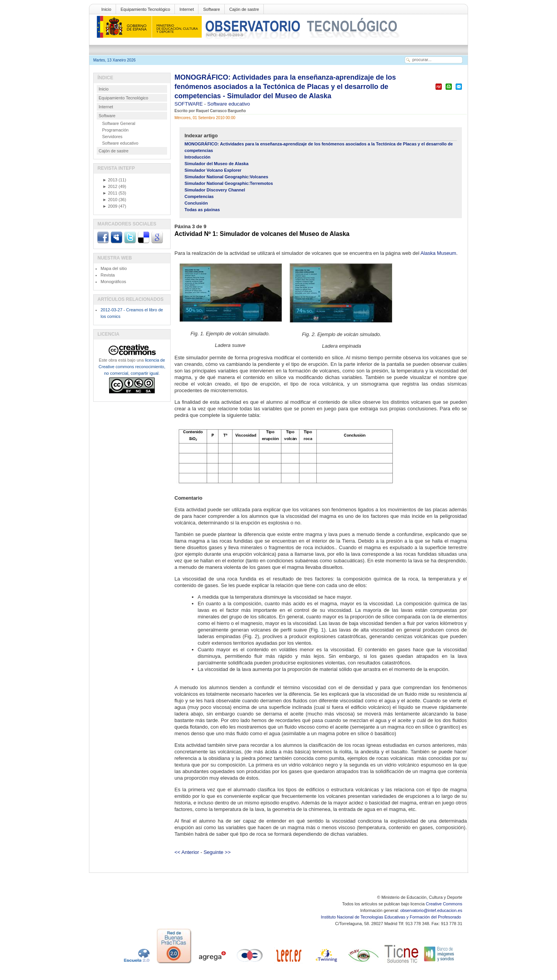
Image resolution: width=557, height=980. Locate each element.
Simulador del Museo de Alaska (216, 164)
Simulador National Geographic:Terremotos (229, 183)
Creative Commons (444, 904)
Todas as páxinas (202, 210)
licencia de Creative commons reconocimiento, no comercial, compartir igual (132, 367)
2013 (110, 180)
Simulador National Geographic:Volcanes (226, 177)
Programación (115, 130)
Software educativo (229, 104)
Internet (187, 9)
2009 (110, 206)
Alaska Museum (438, 253)
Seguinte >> (217, 852)
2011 (110, 193)
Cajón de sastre (244, 9)
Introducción (197, 157)
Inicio (106, 9)
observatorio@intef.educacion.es (431, 910)
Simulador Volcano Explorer (213, 170)
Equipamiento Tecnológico (145, 9)
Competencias (199, 196)
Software (211, 9)
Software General (119, 123)
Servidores (112, 137)
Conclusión (196, 203)
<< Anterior (187, 852)
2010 (110, 200)
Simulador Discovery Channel (215, 190)
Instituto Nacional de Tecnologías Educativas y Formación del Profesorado (392, 917)
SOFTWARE (189, 104)
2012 (110, 186)
